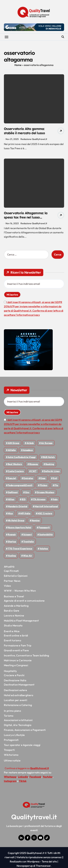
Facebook (35, 777)
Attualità (9, 567)
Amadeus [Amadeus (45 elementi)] (28, 450)
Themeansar (43, 866)
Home (18, 65)
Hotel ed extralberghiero (19, 695)
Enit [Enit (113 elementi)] (55, 478)
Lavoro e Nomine (14, 615)
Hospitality (10, 671)
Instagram (10, 781)
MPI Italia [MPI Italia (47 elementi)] (25, 513)
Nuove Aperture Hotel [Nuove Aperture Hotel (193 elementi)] (20, 527)
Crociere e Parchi (14, 675)
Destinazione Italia (15, 680)
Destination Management (19, 685)
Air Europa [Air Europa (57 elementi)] (47, 443)
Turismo (9, 716)
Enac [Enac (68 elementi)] (43, 478)
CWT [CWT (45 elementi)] (34, 471)
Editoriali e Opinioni (16, 576)
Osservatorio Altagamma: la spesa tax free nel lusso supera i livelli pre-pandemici (26, 217)
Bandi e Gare (12, 611)
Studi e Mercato (13, 625)
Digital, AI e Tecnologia (18, 725)
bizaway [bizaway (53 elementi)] (34, 464)
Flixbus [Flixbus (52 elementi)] (43, 485)
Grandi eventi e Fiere (16, 650)
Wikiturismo (11, 755)
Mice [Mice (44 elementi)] (10, 513)
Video (7, 586)
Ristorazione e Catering (18, 705)
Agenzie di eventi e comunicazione (24, 601)
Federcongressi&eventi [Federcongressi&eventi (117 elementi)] (20, 485)
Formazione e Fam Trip (18, 645)
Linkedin (23, 777)
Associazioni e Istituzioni (18, 720)
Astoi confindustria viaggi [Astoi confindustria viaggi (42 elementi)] (22, 457)
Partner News (12, 581)
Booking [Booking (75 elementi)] (50, 464)
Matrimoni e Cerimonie (18, 660)
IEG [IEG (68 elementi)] (24, 499)
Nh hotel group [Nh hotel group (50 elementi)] (16, 520)
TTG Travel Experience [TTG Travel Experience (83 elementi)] (20, 549)
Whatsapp (10, 777)
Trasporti (9, 750)
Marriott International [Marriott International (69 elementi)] (46, 506)
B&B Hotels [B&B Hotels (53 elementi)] (49, 457)
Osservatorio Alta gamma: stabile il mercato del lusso (24, 131)
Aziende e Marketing (16, 606)
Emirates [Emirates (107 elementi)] (28, 478)
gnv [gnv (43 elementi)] (27, 492)
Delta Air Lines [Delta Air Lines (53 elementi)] (52, 471)
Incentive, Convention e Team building (26, 655)
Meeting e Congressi (16, 665)
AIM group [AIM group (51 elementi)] (14, 443)
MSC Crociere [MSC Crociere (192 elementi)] (45, 513)
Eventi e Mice (12, 631)
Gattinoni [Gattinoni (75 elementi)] (13, 492)
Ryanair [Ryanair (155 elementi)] (12, 534)
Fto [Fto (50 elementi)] (56, 485)
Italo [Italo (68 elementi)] (55, 499)
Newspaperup (25, 866)
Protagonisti (11, 740)
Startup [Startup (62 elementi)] (12, 542)
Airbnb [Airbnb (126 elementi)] (30, 443)
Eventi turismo (13, 640)
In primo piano (12, 711)
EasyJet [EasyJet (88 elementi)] (12, 478)
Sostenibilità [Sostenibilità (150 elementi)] (46, 534)
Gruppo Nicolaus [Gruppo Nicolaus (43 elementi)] (45, 492)
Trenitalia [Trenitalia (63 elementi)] (28, 542)
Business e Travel (14, 596)
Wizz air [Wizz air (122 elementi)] (28, 556)
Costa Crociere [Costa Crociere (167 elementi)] (16, 471)
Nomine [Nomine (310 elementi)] (36, 520)
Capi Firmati (11, 571)
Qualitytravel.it (34, 817)
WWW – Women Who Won (20, 591)
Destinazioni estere (15, 690)
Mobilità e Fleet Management (21, 621)
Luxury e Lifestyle (14, 735)
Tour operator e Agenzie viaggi (22, 745)
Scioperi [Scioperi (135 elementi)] (28, 534)
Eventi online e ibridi (16, 635)
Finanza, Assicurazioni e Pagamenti (25, 730)
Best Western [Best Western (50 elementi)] (15, 464)
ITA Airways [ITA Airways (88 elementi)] (39, 499)
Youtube (48, 777)
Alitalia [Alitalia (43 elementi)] (12, 450)
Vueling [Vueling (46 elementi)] (12, 556)
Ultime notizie (12, 760)
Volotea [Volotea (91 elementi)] (44, 549)
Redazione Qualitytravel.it (34, 139)
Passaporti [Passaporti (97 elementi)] (44, 527)
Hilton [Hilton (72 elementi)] (11, 499)
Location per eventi (16, 700)
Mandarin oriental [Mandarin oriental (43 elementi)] (18, 506)
